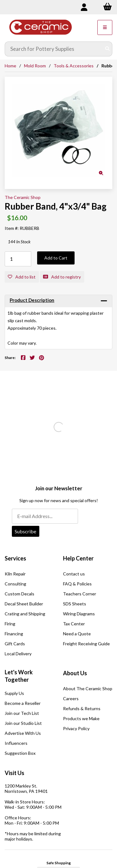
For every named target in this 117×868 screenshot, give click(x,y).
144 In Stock (19, 242)
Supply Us (14, 693)
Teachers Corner (80, 594)
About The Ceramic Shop (88, 689)
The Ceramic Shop (23, 197)
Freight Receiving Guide (86, 644)
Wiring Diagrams (79, 614)
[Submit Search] (107, 49)
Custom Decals (19, 594)
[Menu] (105, 27)
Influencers (16, 743)
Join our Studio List (23, 723)
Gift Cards (15, 644)
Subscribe (25, 531)
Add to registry (62, 277)
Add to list (22, 277)
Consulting (15, 584)
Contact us (74, 574)
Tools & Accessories (74, 66)
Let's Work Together (19, 676)
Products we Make (81, 718)
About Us (75, 673)
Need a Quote (77, 634)
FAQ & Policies (77, 584)
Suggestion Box (20, 753)
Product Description (32, 300)
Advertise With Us (23, 733)
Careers (71, 698)
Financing (14, 634)
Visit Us (15, 773)
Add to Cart (56, 258)
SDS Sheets (75, 604)
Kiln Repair (15, 574)
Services (15, 558)
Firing (10, 624)
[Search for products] (54, 49)
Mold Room (35, 66)
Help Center (78, 558)
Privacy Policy (76, 728)
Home (10, 66)
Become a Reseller (23, 703)
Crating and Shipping (25, 614)
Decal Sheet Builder (24, 604)
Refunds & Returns (82, 708)
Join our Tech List (22, 713)
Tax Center (74, 624)
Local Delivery (18, 654)
